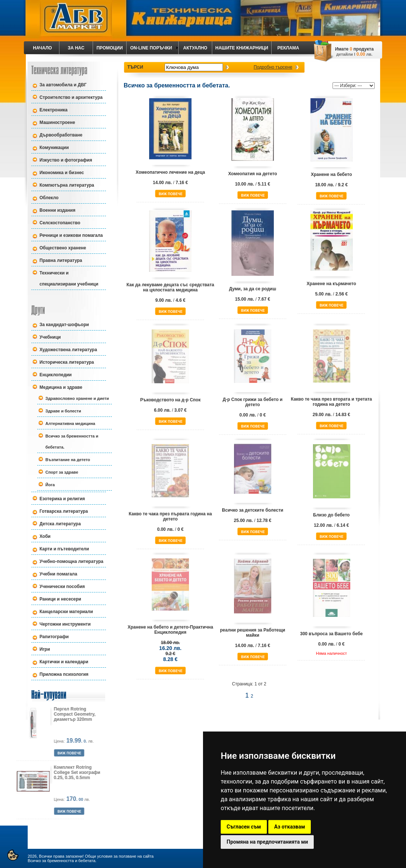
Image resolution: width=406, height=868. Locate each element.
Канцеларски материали (66, 612)
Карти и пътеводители (64, 549)
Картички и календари (64, 662)
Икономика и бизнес (62, 173)
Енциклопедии (56, 375)
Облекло (49, 198)
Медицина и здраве (61, 387)
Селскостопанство (60, 223)
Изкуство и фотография (66, 160)
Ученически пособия (62, 587)
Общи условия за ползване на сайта (119, 856)
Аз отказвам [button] (290, 827)
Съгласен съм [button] (244, 827)
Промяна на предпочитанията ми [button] (267, 842)
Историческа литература (67, 362)
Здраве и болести (63, 411)
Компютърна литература (67, 185)
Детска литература (60, 524)
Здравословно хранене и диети (77, 398)
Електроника (54, 110)
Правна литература (61, 260)
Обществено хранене (63, 248)
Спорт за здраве (62, 472)
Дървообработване (61, 135)
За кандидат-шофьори (64, 325)
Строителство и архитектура (71, 97)
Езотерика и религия (62, 499)
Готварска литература (64, 511)
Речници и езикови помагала (71, 235)
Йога (50, 485)
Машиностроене (57, 122)
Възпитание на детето (68, 460)
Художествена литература (68, 350)
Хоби (45, 536)
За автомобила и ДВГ (63, 85)
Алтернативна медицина (70, 423)
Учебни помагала (58, 574)
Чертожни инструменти (65, 624)
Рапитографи (54, 637)
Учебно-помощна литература (71, 561)
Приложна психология (64, 674)
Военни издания (57, 210)
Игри (45, 649)
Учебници (50, 337)
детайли (345, 54)
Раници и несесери (60, 599)
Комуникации (54, 148)
